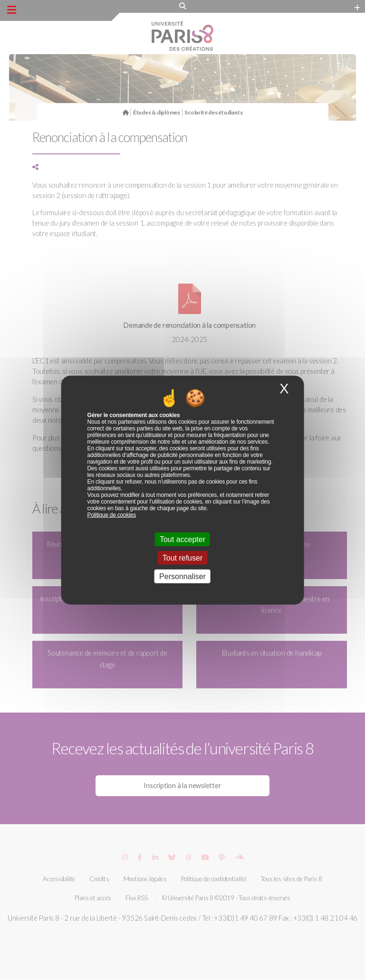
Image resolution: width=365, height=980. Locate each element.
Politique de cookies (112, 514)
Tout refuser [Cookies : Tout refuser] (182, 558)
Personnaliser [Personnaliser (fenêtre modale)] (182, 576)
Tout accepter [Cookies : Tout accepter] (182, 539)
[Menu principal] (12, 10)
